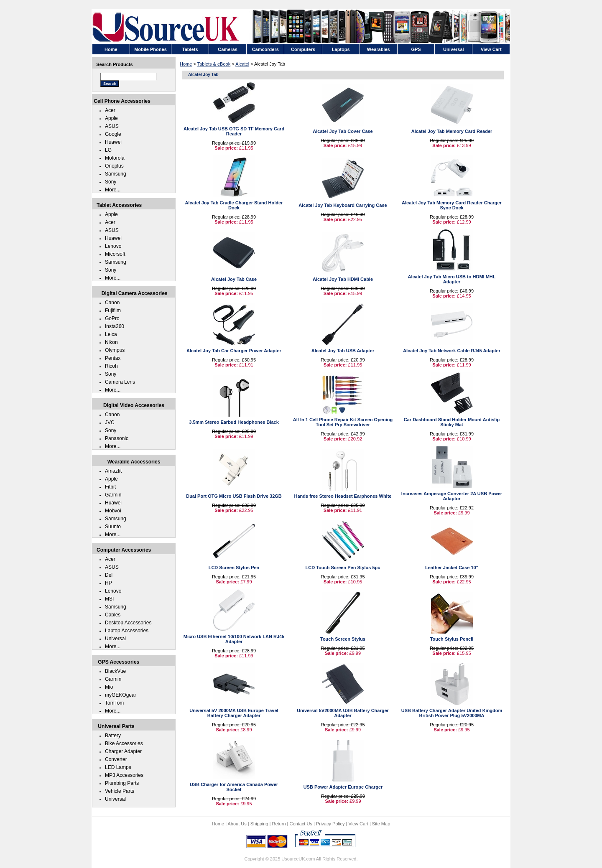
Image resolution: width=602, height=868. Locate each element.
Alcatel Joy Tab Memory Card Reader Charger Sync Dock (452, 205)
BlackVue (115, 671)
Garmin (113, 495)
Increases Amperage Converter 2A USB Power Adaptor (452, 496)
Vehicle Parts (120, 791)
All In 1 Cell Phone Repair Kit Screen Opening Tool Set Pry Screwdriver (343, 422)
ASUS (112, 126)
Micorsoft (115, 254)
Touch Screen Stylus (343, 639)
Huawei (113, 142)
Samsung (116, 174)
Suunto (113, 527)
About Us (237, 824)
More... (113, 190)
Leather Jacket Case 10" (452, 568)
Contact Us (301, 824)
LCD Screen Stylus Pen (234, 568)
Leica (111, 334)
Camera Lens (120, 382)
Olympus (115, 350)
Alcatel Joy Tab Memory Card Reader (452, 131)
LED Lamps (118, 767)
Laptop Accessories (127, 631)
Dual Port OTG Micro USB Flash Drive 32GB (234, 496)
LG (108, 150)
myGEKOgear (121, 695)
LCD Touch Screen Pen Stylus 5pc (343, 568)
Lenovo (113, 246)
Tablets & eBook (214, 64)
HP (108, 583)
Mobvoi (113, 511)
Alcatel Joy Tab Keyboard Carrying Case (343, 205)
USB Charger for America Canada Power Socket (234, 787)
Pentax (113, 358)
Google (113, 134)
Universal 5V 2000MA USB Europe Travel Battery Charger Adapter (234, 713)
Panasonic (117, 438)
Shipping (259, 824)
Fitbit (110, 487)
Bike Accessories (124, 743)
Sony (111, 182)
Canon (112, 303)
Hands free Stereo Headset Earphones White (343, 496)
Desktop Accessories (128, 623)
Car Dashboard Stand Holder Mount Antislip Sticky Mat (452, 422)
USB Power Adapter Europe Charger (343, 787)
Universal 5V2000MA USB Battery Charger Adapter (343, 713)
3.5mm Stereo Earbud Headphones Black (234, 422)
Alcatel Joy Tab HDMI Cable (343, 279)
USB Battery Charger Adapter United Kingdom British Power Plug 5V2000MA (452, 713)
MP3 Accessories (124, 775)
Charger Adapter (123, 751)
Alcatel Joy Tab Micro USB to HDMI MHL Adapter (451, 279)
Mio (109, 687)
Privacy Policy (330, 824)
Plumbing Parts (122, 783)
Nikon (111, 342)
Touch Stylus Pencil (452, 639)
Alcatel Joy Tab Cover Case (343, 131)
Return (279, 824)
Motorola (115, 158)
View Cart (358, 824)
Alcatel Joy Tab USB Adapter (343, 351)
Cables (113, 615)
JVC (110, 423)
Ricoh (111, 366)
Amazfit (113, 471)
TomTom (114, 703)
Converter (116, 759)
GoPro (112, 318)
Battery (113, 736)
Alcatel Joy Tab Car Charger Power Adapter (234, 351)
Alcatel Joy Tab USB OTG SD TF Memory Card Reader (234, 131)
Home (186, 64)
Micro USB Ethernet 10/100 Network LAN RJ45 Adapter (234, 639)
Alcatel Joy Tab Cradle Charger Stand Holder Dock (234, 205)
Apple (111, 118)
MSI (109, 599)
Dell (109, 575)
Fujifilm (113, 311)
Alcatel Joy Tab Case (234, 279)
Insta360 (115, 326)
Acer (110, 110)
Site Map (381, 824)
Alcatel (242, 64)
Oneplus (114, 166)
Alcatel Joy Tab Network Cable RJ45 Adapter (452, 351)
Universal (115, 639)
